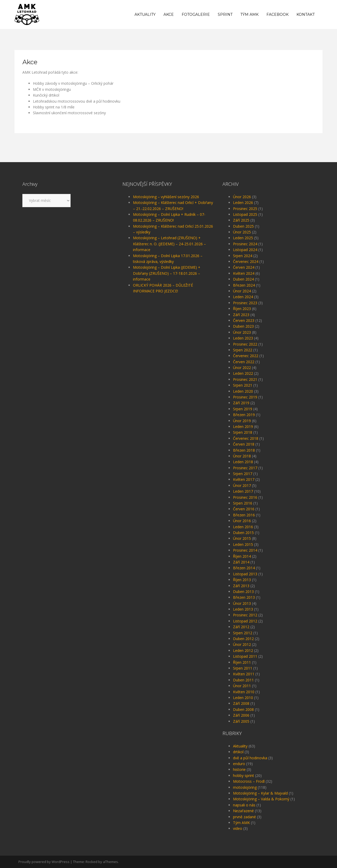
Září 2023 (241, 315)
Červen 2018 (244, 444)
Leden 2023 (243, 338)
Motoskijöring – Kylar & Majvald (260, 793)
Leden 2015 (243, 544)
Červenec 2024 (246, 261)
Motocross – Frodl (249, 781)
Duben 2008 (243, 709)
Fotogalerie (196, 14)
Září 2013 (241, 586)
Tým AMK (249, 14)
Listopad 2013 (245, 574)
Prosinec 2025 (245, 209)
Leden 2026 (243, 203)
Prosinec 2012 (245, 615)
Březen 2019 (244, 415)
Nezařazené (243, 811)
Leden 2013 (243, 609)
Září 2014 (241, 562)
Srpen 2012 (243, 633)
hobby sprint (244, 775)
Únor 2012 (242, 644)
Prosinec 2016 (245, 497)
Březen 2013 (244, 597)
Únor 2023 (242, 332)
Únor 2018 (242, 456)
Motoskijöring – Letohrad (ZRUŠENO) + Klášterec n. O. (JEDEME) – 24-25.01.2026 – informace (169, 244)
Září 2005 (241, 721)
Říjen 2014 (242, 556)
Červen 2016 (244, 509)
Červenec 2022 (246, 356)
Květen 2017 (244, 479)
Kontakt (306, 14)
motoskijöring (245, 787)
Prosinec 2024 (245, 244)
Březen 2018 (244, 450)
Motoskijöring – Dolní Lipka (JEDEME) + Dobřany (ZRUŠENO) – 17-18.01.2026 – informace (167, 273)
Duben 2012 (243, 639)
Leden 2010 (243, 698)
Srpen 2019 (243, 409)
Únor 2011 (242, 686)
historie (239, 769)
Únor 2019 (242, 421)
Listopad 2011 (245, 656)
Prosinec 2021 (245, 379)
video (238, 828)
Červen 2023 (244, 320)
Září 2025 (241, 220)
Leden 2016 (243, 527)
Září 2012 (241, 627)
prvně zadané (244, 817)
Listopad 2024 (245, 250)
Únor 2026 (242, 197)
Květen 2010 (244, 692)
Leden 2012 (243, 650)
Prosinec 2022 (245, 344)
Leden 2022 (243, 373)
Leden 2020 (243, 391)
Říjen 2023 (242, 309)
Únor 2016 (242, 521)
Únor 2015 (242, 538)
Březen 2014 (244, 568)
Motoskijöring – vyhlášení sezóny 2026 (166, 197)
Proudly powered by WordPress (44, 862)
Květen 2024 (244, 273)
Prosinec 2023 (245, 303)
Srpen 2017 (243, 474)
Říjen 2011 (242, 662)
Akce (169, 14)
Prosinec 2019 (245, 397)
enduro (239, 764)
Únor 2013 (242, 603)
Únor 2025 (242, 232)
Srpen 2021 (243, 385)
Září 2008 (241, 703)
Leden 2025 (243, 238)
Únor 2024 (242, 291)
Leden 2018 (243, 462)
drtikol (238, 752)
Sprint (225, 14)
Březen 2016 (244, 515)
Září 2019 (241, 403)
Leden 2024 (243, 297)
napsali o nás (244, 805)
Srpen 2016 (243, 503)
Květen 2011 (244, 674)
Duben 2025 (243, 226)
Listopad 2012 (245, 621)
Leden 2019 (243, 426)
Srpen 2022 (243, 350)
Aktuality (145, 14)
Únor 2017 (242, 485)
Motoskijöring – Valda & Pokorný (261, 799)
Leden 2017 (243, 491)
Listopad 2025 (245, 214)
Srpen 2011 (243, 668)
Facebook (277, 14)
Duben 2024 (243, 279)
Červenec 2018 (246, 438)
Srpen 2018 (243, 432)
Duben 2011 (243, 680)
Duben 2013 (243, 592)
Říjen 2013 (242, 580)
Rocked (91, 862)
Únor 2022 (242, 368)
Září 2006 (241, 715)
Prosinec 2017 (245, 468)
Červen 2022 (244, 362)
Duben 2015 (243, 533)
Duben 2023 (243, 326)
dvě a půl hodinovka (250, 758)
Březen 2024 (244, 285)
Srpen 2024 (243, 256)
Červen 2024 (244, 267)
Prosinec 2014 (245, 550)
